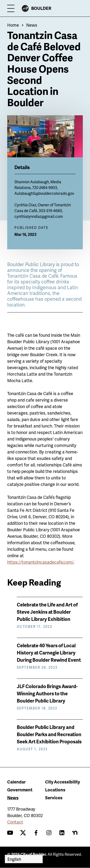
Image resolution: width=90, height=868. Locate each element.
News (32, 25)
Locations (55, 790)
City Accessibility (63, 782)
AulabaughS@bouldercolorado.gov (44, 193)
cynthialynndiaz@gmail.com (39, 216)
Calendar (16, 782)
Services (54, 798)
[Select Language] (24, 859)
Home (13, 25)
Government (20, 790)
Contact (15, 822)
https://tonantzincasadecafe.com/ (40, 562)
